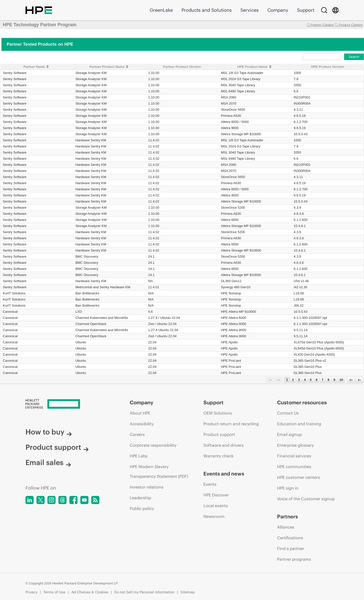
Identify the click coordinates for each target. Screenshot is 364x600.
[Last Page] (359, 380)
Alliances (286, 527)
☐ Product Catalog (349, 25)
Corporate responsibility (153, 445)
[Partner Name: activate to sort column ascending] (37, 67)
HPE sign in (288, 488)
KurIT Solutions (14, 293)
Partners (288, 516)
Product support (57, 447)
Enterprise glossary (295, 445)
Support (306, 10)
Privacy (31, 592)
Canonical (10, 312)
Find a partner (291, 548)
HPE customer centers (298, 477)
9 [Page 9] (334, 380)
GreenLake (161, 10)
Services (250, 10)
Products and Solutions (207, 10)
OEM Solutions (218, 413)
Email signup (289, 434)
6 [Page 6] (317, 380)
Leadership (140, 498)
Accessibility (142, 424)
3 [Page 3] (299, 380)
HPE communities (294, 467)
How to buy (49, 432)
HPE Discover (216, 495)
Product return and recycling (231, 424)
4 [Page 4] (305, 380)
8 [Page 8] (328, 380)
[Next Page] (351, 380)
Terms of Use (54, 592)
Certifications (290, 538)
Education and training (299, 424)
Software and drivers (224, 445)
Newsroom (214, 516)
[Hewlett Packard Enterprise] (68, 404)
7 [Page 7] (323, 380)
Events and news (224, 474)
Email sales (48, 462)
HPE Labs (139, 456)
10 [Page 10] (341, 380)
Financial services (294, 456)
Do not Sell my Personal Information (144, 592)
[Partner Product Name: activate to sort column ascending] (109, 67)
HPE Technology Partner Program (40, 25)
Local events (216, 506)
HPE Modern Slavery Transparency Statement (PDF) (159, 471)
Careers (137, 434)
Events (210, 484)
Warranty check (218, 456)
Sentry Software (15, 73)
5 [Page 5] (311, 380)
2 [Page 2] (293, 380)
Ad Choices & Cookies (90, 592)
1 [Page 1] (287, 380)
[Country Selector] (335, 10)
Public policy (142, 508)
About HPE (140, 413)
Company (278, 10)
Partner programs (294, 559)
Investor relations (147, 487)
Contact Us (288, 413)
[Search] (324, 10)
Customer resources (302, 402)
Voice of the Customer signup (306, 499)
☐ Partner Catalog (320, 25)
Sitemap (188, 592)
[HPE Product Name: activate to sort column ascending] (255, 67)
